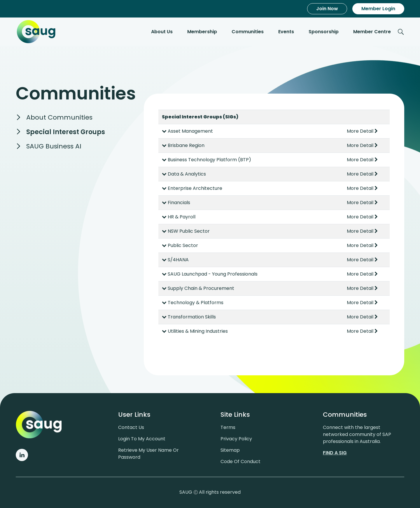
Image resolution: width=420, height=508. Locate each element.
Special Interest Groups (66, 132)
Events (286, 32)
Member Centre (372, 32)
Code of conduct (240, 461)
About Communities (59, 117)
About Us (162, 32)
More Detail (362, 131)
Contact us (131, 427)
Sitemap (230, 450)
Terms (228, 427)
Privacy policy (236, 439)
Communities (248, 32)
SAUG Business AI (54, 146)
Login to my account (142, 439)
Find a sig (335, 453)
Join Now (327, 9)
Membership (202, 32)
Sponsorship (324, 32)
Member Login (378, 9)
